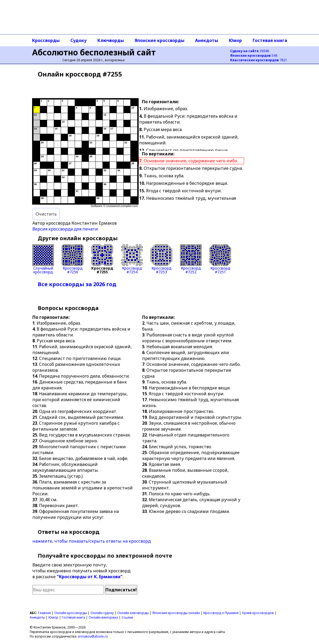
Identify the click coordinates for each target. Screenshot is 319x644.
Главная (44, 613)
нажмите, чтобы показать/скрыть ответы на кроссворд (92, 541)
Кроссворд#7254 (132, 259)
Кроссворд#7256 (73, 259)
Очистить (46, 214)
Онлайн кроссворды (71, 613)
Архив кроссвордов (258, 613)
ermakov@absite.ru (93, 636)
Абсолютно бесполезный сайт (94, 52)
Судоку (79, 40)
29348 (250, 51)
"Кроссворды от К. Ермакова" (90, 577)
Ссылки (127, 617)
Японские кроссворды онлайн (176, 613)
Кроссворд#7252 (191, 259)
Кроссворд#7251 (220, 259)
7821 (259, 60)
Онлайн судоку (102, 613)
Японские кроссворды (159, 40)
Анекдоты (207, 40)
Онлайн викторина (103, 617)
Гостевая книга (270, 40)
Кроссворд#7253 (161, 259)
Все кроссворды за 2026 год (77, 284)
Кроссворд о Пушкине (221, 613)
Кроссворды (46, 40)
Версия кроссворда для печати (65, 229)
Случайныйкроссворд (43, 259)
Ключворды (111, 40)
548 (254, 55)
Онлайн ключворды (133, 613)
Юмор (235, 40)
